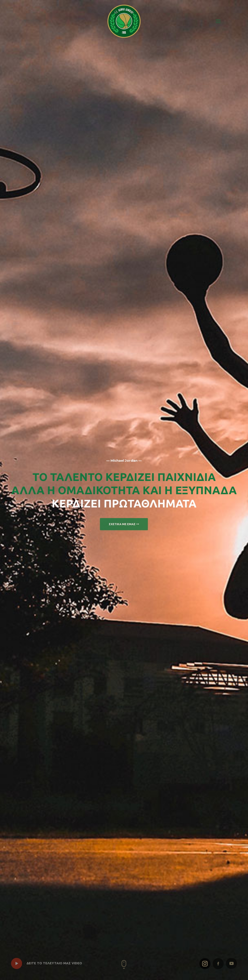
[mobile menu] (218, 21)
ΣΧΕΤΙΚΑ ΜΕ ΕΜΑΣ (124, 524)
